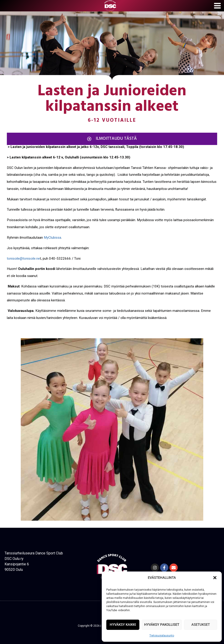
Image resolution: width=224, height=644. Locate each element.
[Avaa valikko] (218, 6)
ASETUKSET (201, 625)
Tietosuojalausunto (162, 636)
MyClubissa (52, 238)
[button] (215, 578)
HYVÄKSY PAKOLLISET (162, 625)
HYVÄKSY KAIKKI (123, 625)
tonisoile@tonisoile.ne (23, 259)
